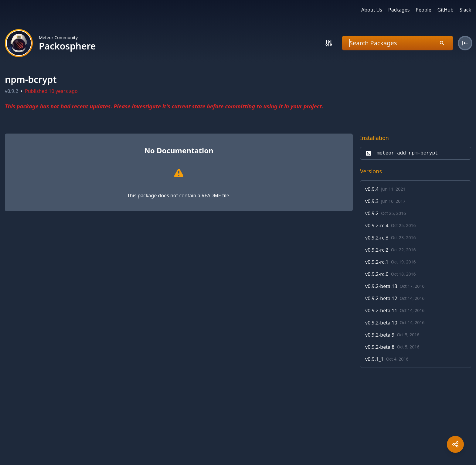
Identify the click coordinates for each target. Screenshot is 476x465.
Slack (465, 10)
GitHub (445, 10)
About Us (372, 10)
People (423, 10)
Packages (399, 10)
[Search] (329, 43)
